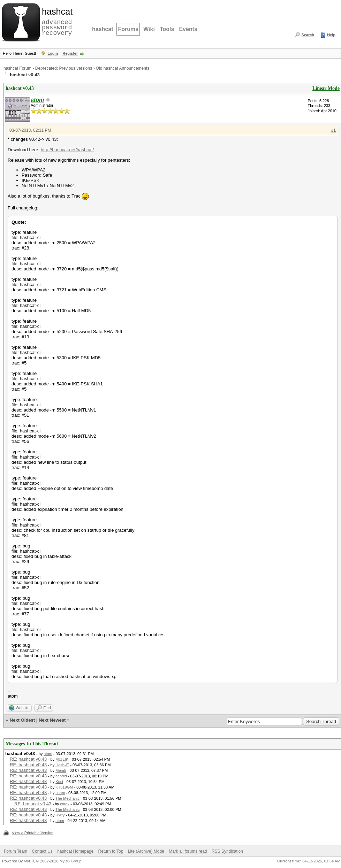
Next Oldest (22, 720)
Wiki (149, 29)
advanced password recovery (56, 21)
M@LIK (62, 759)
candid (61, 776)
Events (188, 29)
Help (331, 35)
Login (53, 53)
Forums (128, 29)
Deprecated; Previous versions (64, 68)
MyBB (29, 861)
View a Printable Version (33, 833)
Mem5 (61, 770)
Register (70, 53)
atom (48, 754)
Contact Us (42, 851)
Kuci (59, 782)
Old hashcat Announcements (123, 68)
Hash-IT (62, 765)
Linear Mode (326, 88)
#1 (334, 130)
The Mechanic (67, 798)
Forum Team (16, 851)
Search (308, 35)
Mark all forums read (188, 851)
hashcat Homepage (75, 851)
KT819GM (64, 787)
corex (60, 793)
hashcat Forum (17, 68)
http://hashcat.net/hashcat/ (67, 150)
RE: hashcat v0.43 (28, 759)
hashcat (103, 29)
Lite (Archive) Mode (146, 851)
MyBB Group (71, 861)
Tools (167, 29)
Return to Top (111, 851)
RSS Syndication (227, 851)
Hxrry (60, 815)
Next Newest (52, 720)
